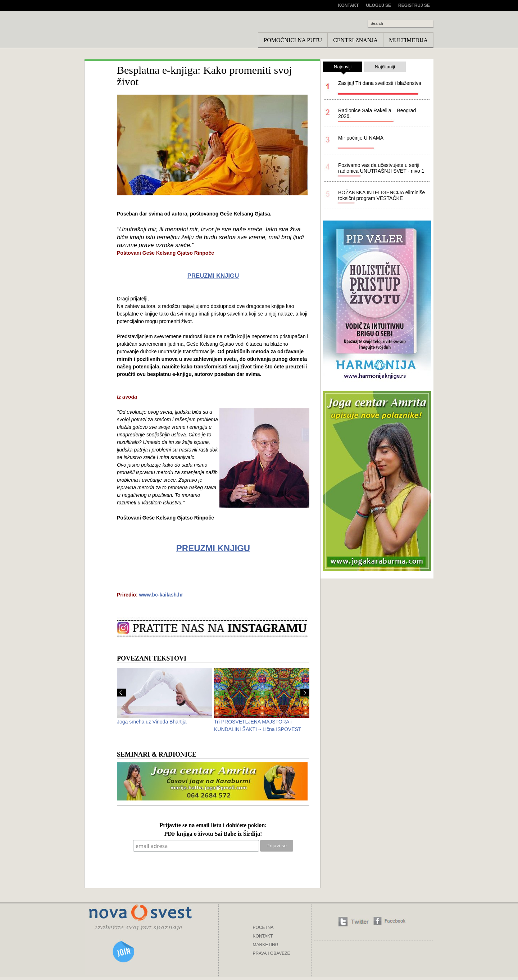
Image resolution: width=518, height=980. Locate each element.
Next (305, 693)
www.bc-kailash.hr (161, 595)
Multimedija (408, 40)
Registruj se (414, 5)
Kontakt (349, 5)
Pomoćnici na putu (293, 40)
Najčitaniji (385, 67)
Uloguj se (379, 5)
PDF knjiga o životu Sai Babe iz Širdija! (213, 834)
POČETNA (263, 927)
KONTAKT (263, 936)
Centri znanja (355, 40)
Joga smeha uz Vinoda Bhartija (152, 722)
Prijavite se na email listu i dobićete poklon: (213, 825)
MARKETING (266, 945)
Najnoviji (343, 68)
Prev (121, 693)
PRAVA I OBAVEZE (272, 953)
